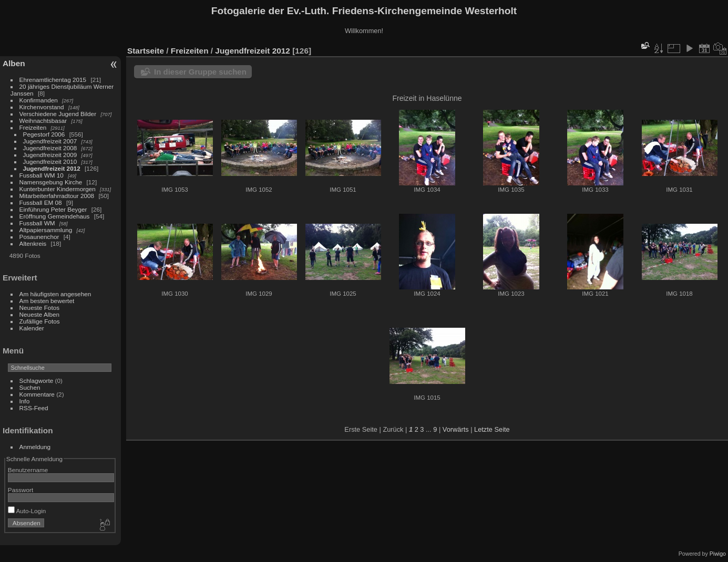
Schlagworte (37, 381)
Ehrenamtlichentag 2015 (53, 80)
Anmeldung (35, 447)
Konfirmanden (39, 100)
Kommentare (37, 394)
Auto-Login (27, 511)
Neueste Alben (40, 314)
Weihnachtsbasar (43, 121)
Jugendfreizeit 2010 (50, 162)
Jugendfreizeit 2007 (50, 141)
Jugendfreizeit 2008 (50, 148)
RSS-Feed (34, 408)
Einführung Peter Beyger (53, 209)
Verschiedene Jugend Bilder (58, 114)
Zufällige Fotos (40, 321)
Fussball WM (37, 223)
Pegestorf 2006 (44, 134)
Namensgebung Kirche (51, 182)
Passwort (20, 490)
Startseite (146, 51)
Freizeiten (33, 127)
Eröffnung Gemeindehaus (55, 216)
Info (25, 401)
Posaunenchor (39, 237)
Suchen (30, 387)
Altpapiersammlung (46, 230)
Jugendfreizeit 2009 (50, 155)
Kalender (32, 328)
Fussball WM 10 (42, 175)
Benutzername (28, 470)
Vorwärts (456, 429)
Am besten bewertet (47, 301)
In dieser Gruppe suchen (200, 72)
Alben (14, 63)
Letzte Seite (492, 429)
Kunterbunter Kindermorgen (58, 189)
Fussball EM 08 (41, 202)
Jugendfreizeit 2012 (52, 168)
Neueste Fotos (40, 308)
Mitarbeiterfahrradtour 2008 (57, 196)
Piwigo (718, 554)
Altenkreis (33, 243)
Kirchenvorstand (42, 107)
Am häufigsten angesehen (55, 294)
